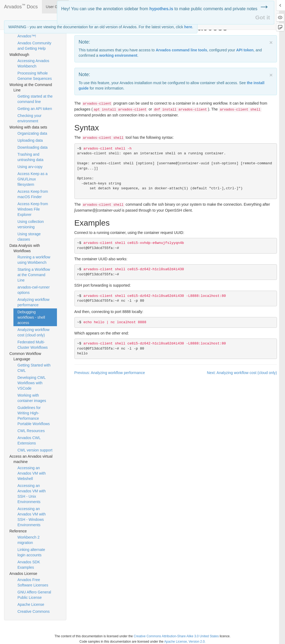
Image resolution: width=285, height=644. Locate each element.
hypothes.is (161, 9)
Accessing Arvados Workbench (33, 63)
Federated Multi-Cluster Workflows (33, 345)
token (245, 50)
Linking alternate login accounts (31, 552)
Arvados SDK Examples (29, 565)
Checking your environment (30, 118)
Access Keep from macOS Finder (33, 194)
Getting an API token (35, 109)
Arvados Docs (21, 6)
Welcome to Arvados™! (27, 33)
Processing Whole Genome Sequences (35, 76)
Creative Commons (34, 611)
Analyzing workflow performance (33, 302)
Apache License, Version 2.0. (185, 642)
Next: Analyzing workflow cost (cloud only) (242, 373)
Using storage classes (29, 237)
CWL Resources (31, 431)
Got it (263, 17)
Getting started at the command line (35, 99)
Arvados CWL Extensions (29, 440)
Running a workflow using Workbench (34, 260)
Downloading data (33, 147)
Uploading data (30, 140)
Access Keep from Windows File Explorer (33, 209)
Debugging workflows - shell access (31, 317)
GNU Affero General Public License (34, 595)
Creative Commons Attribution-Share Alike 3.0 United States (176, 636)
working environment (118, 55)
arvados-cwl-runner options (34, 290)
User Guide (55, 7)
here (188, 27)
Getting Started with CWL (34, 368)
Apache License (31, 604)
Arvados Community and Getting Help (34, 46)
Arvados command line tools (181, 50)
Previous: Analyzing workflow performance (110, 373)
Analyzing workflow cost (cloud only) (33, 332)
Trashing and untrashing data (30, 157)
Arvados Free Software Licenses (33, 582)
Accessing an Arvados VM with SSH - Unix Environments (32, 494)
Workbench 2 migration (28, 540)
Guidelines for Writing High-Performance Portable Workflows (34, 416)
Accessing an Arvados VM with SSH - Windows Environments (32, 517)
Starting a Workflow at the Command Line (34, 275)
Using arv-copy (30, 167)
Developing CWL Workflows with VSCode (32, 383)
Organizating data (32, 133)
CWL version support (35, 450)
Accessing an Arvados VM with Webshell (32, 473)
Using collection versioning (31, 224)
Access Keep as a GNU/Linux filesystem (33, 179)
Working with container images (32, 398)
